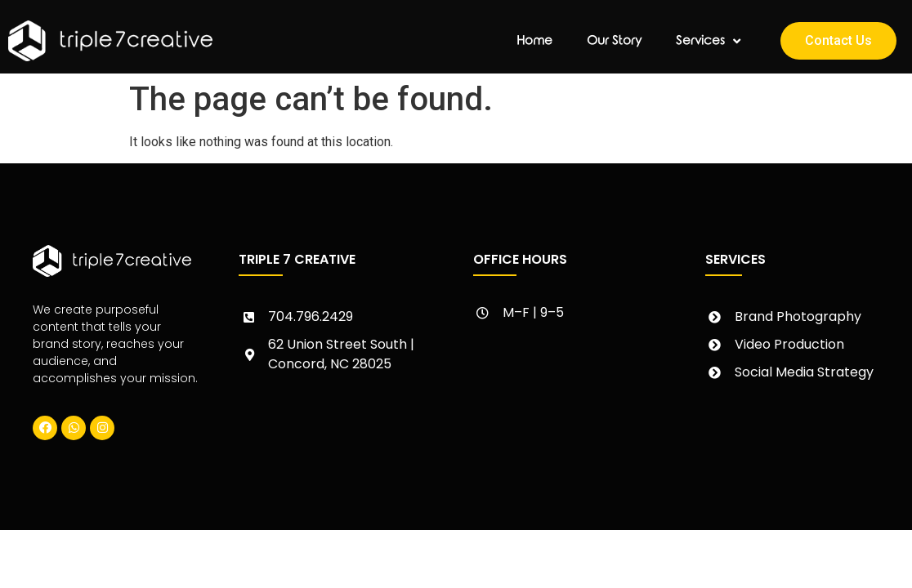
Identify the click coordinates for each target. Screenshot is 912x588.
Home (534, 41)
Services (708, 41)
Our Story (614, 41)
